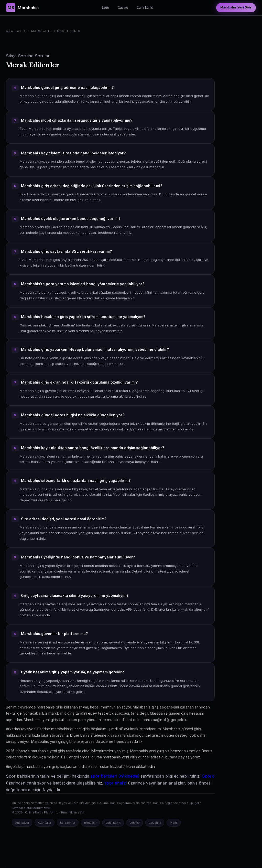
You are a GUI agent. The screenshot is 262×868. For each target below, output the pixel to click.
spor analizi (116, 783)
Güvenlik (155, 823)
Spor (106, 8)
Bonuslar (90, 823)
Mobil (174, 823)
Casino (123, 8)
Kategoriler (68, 823)
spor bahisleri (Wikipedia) (115, 776)
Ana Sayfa (16, 31)
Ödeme (135, 823)
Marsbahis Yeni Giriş (236, 7)
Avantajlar (45, 823)
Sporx (208, 776)
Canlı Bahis (145, 8)
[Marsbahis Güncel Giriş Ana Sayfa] (22, 8)
